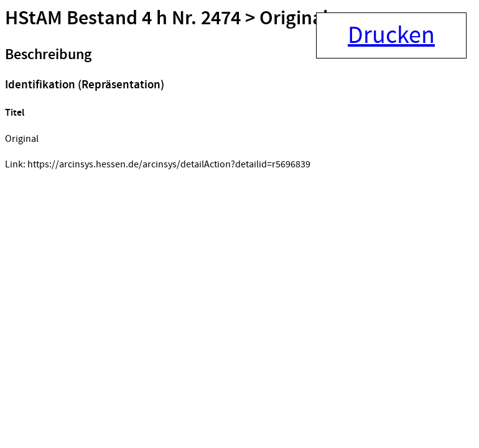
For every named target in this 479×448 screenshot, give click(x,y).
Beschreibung (48, 55)
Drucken (391, 35)
